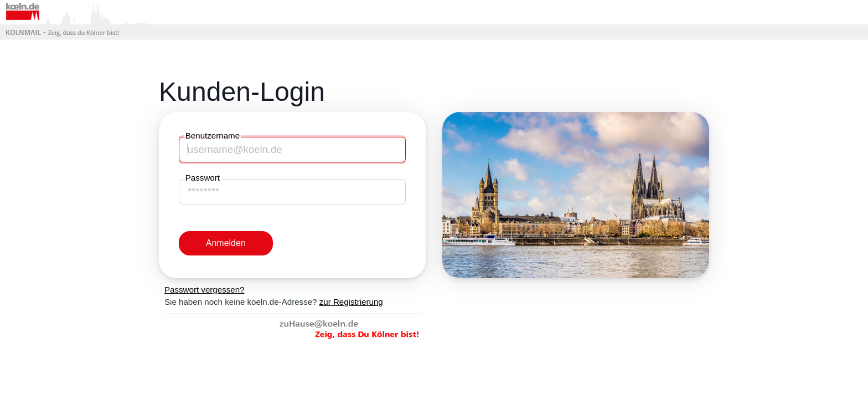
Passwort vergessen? (204, 290)
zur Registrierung (351, 302)
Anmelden (226, 243)
